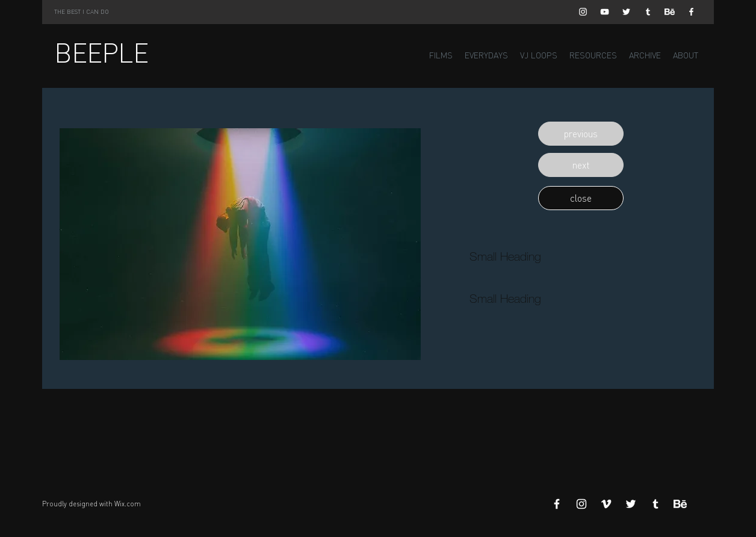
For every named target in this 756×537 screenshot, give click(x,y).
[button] (581, 134)
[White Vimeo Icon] (606, 504)
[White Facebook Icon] (691, 12)
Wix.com (128, 504)
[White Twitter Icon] (626, 12)
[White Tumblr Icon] (648, 12)
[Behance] (670, 12)
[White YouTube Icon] (605, 12)
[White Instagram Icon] (583, 12)
